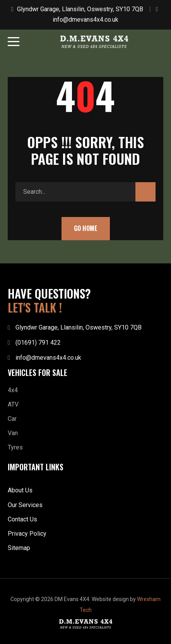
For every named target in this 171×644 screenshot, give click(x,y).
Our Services (25, 505)
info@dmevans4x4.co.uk (85, 20)
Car (12, 419)
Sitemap (19, 548)
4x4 (13, 390)
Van (13, 433)
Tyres (15, 447)
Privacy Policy (27, 534)
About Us (20, 490)
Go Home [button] (86, 228)
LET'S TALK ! (35, 307)
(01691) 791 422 (38, 342)
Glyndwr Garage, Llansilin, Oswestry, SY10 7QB (80, 9)
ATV (13, 404)
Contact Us (22, 519)
